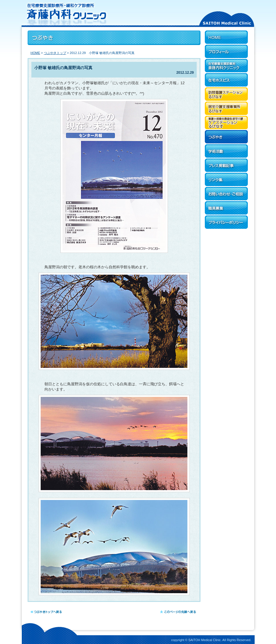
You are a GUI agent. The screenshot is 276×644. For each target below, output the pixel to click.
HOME (35, 53)
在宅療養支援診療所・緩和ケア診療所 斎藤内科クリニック (105, 13)
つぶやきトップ (55, 53)
